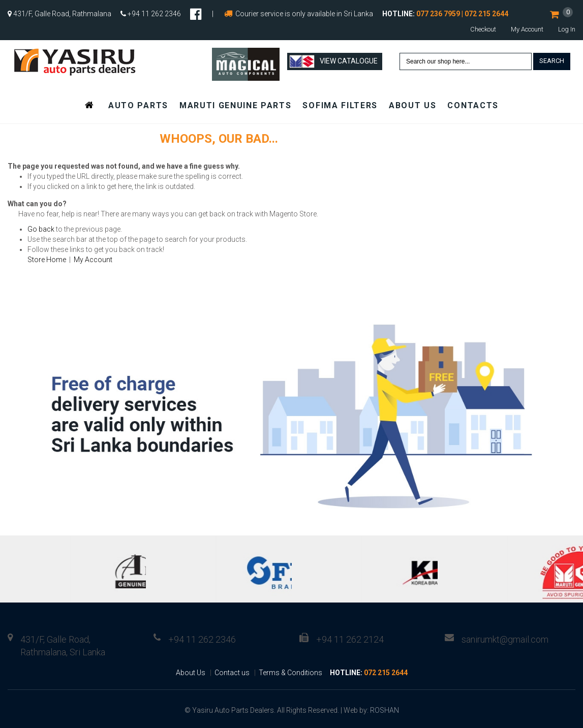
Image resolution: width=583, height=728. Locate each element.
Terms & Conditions (290, 673)
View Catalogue (333, 61)
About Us (191, 673)
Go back (41, 229)
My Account (527, 29)
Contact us (232, 673)
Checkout (483, 29)
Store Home (47, 260)
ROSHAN (385, 710)
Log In (567, 29)
